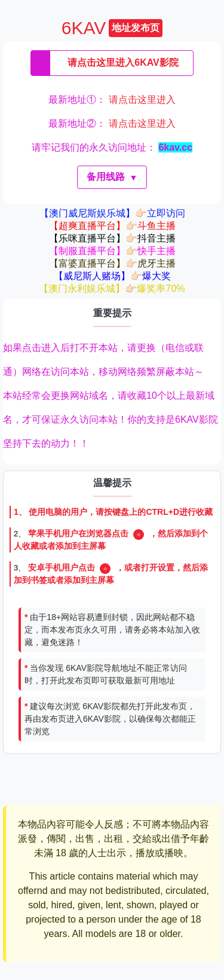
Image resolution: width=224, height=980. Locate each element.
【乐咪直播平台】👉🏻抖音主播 (112, 238)
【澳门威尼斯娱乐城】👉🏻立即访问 (112, 213)
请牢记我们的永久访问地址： (112, 147)
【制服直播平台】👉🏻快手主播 (112, 251)
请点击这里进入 (142, 100)
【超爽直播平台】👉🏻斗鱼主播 (112, 226)
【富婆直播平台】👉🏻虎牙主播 (112, 263)
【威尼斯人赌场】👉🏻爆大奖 (112, 276)
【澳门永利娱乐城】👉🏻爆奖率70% (112, 288)
